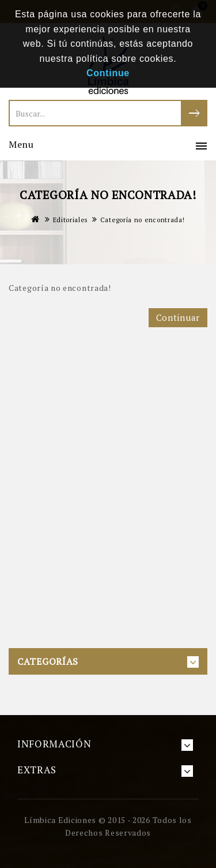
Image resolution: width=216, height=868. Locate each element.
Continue (108, 73)
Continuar (178, 317)
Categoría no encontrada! (143, 220)
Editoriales (70, 220)
